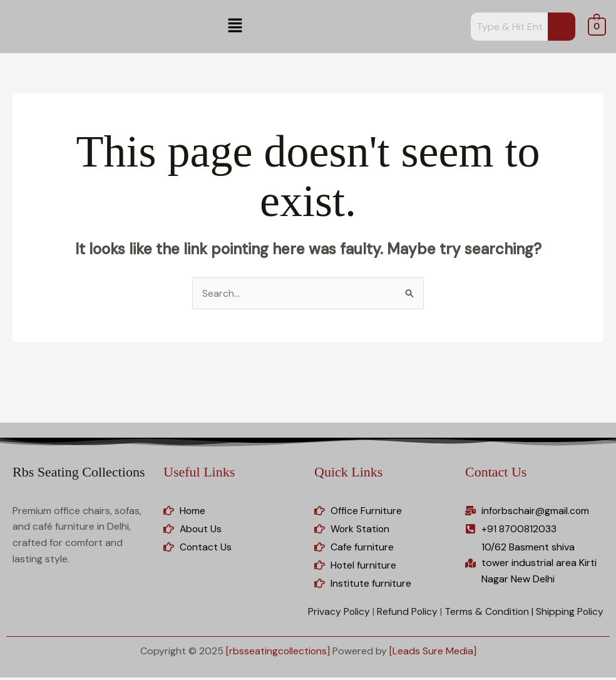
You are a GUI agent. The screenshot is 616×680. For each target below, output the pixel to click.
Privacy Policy (336, 613)
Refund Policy (405, 613)
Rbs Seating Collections (79, 472)
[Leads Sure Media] (434, 653)
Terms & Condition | (488, 613)
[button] (235, 26)
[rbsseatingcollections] (278, 653)
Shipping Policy (569, 613)
